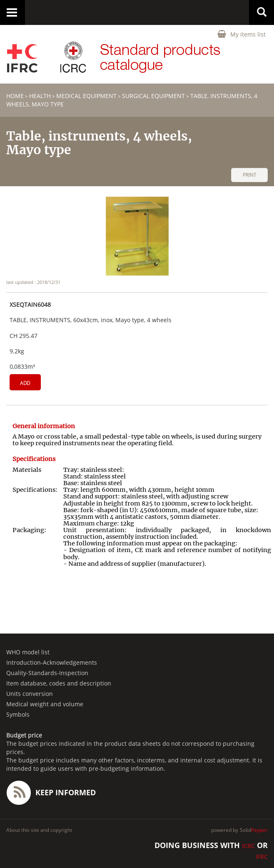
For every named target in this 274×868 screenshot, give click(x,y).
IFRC (262, 857)
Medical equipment (86, 96)
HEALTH (40, 96)
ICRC (248, 846)
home (15, 96)
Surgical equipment (153, 96)
